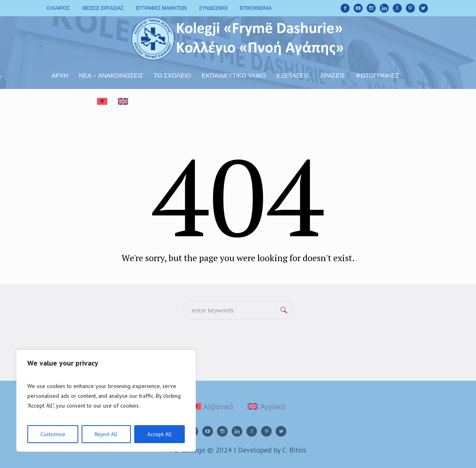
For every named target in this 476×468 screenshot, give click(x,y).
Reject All (106, 434)
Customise (53, 434)
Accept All (159, 434)
